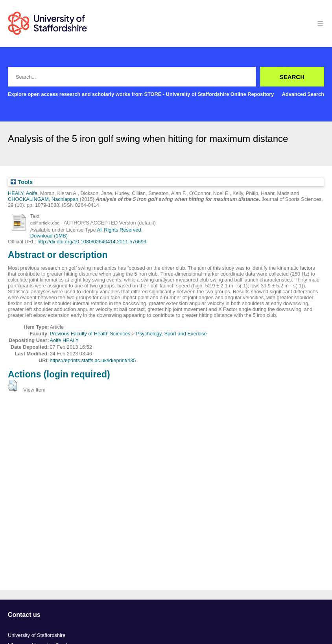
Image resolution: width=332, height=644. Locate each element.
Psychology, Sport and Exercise (172, 334)
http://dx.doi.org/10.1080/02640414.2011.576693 (92, 242)
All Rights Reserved (119, 230)
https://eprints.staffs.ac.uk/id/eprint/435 (93, 360)
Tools (22, 182)
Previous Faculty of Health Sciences (90, 334)
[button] (12, 386)
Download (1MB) (49, 236)
